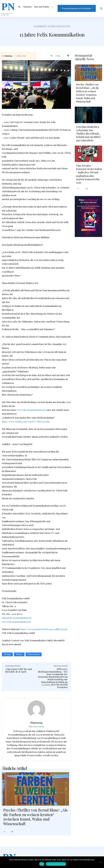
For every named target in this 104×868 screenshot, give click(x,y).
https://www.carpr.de (36, 727)
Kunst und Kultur (59, 26)
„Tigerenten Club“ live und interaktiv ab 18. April (19, 670)
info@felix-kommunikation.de (17, 618)
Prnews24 (8, 56)
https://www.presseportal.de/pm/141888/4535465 (44, 629)
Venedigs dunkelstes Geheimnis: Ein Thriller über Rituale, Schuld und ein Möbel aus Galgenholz (88, 134)
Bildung (7, 654)
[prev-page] (5, 832)
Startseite (40, 26)
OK (42, 864)
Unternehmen (34, 654)
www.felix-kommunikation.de (31, 410)
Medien (19, 654)
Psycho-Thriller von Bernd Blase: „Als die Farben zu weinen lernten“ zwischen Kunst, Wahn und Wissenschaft (35, 817)
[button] (101, 8)
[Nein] (101, 862)
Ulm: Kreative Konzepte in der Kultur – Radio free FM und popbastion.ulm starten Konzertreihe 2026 (89, 174)
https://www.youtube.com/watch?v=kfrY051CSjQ (26, 422)
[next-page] (12, 832)
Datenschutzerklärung (56, 864)
